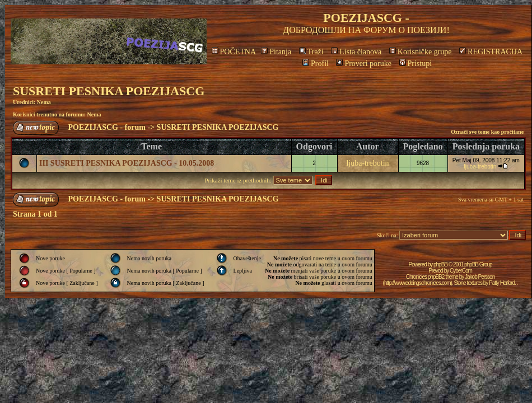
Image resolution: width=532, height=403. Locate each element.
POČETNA (234, 52)
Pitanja (276, 52)
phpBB (440, 264)
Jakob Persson (480, 277)
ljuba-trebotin (367, 163)
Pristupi (416, 64)
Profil (316, 64)
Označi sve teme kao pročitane (487, 132)
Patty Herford (502, 283)
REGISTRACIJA (491, 52)
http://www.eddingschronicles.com (417, 283)
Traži (311, 52)
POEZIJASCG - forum (107, 127)
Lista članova (356, 52)
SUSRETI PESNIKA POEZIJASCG (109, 91)
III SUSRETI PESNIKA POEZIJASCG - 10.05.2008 (127, 163)
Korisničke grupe (421, 52)
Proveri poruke (364, 64)
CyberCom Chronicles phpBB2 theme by (439, 274)
